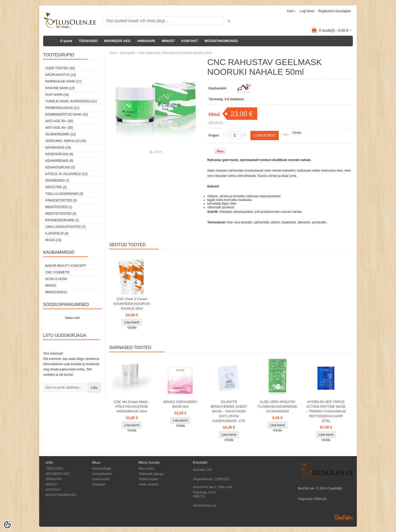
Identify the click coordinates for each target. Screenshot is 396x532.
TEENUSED (88, 41)
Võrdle (297, 133)
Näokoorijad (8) (59, 154)
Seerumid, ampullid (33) (66, 141)
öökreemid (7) (57, 181)
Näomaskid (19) (58, 148)
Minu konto (146, 469)
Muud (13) (53, 240)
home (113, 53)
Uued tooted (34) (60, 68)
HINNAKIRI (146, 41)
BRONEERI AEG (118, 41)
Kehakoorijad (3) (60, 167)
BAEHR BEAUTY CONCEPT (66, 266)
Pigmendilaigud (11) (62, 108)
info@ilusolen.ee (205, 506)
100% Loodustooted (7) (65, 227)
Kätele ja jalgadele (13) (66, 174)
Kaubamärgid (102, 469)
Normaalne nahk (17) (63, 81)
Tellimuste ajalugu (151, 474)
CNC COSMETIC (58, 272)
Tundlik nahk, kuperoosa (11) (71, 101)
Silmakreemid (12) (60, 134)
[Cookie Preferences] (7, 525)
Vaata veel (72, 318)
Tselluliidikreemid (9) (64, 194)
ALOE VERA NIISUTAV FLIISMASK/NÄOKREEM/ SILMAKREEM (277, 407)
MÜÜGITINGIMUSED (221, 41)
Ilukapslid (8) (57, 233)
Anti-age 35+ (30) (59, 121)
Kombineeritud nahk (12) (67, 114)
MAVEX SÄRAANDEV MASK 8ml (180, 404)
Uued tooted (101, 479)
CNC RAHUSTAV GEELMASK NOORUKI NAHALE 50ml (175, 53)
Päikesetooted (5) (61, 200)
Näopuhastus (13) (61, 75)
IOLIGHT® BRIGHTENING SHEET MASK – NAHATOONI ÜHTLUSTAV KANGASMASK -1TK (229, 411)
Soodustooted (102, 474)
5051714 (199, 496)
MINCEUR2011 (56, 292)
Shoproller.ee (344, 517)
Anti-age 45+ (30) (59, 128)
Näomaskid (127, 53)
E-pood (66, 41)
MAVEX (51, 286)
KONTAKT (190, 41)
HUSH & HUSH (56, 279)
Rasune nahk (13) (60, 88)
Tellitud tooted (148, 479)
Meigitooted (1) (59, 207)
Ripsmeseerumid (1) (62, 220)
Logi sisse (307, 11)
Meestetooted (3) (61, 214)
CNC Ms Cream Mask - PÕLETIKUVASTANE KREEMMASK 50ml (132, 407)
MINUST (168, 41)
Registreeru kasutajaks (335, 11)
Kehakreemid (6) (59, 161)
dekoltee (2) (56, 187)
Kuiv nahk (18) (57, 95)
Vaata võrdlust (148, 484)
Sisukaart (99, 484)
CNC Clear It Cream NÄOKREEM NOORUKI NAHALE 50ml (132, 304)
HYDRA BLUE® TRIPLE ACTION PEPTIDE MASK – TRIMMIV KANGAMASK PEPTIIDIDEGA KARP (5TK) (326, 411)
